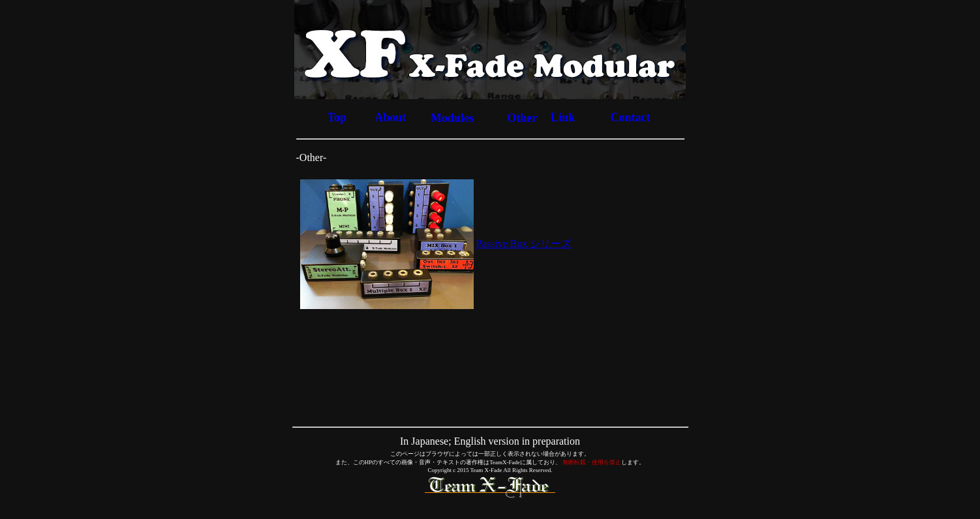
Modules (452, 118)
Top (337, 117)
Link (563, 117)
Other (522, 118)
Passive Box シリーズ (524, 244)
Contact (630, 117)
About (390, 117)
